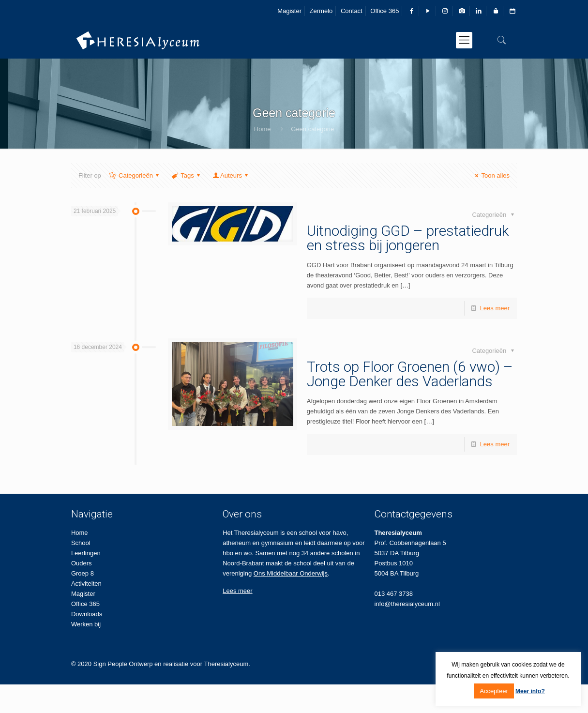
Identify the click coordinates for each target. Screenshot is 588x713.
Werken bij (86, 624)
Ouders (82, 563)
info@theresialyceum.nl (407, 604)
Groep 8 (83, 573)
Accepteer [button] (494, 691)
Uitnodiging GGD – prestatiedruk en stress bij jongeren (408, 238)
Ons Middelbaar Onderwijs (291, 573)
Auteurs (231, 175)
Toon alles (491, 175)
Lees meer (495, 308)
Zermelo (321, 11)
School (81, 543)
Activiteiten (86, 584)
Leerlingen (86, 553)
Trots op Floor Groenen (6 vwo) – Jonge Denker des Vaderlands (410, 374)
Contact (352, 11)
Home (263, 129)
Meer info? (530, 691)
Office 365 (384, 11)
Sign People (110, 664)
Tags (187, 175)
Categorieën (135, 175)
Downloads (87, 614)
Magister (289, 11)
